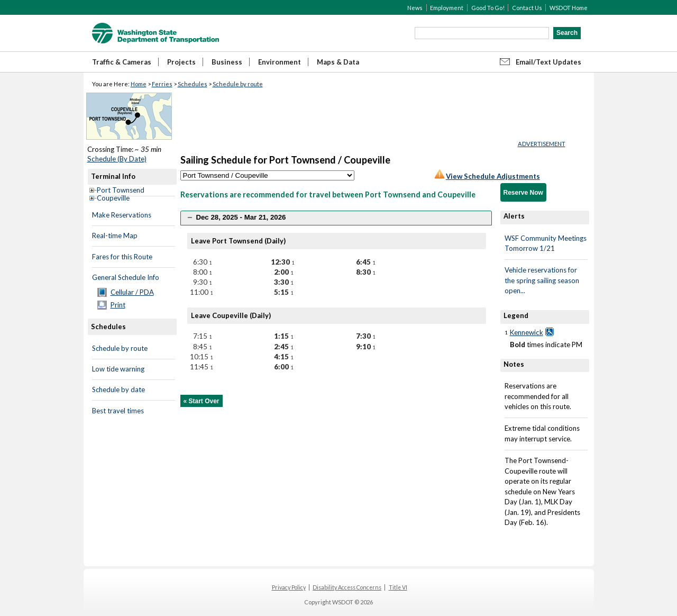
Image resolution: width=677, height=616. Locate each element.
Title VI (398, 587)
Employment (447, 8)
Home (139, 84)
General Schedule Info (126, 277)
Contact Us (527, 8)
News (415, 8)
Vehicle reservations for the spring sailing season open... (542, 280)
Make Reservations (122, 215)
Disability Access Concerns (347, 587)
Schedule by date (118, 389)
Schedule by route (238, 84)
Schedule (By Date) (117, 159)
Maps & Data (338, 62)
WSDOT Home (569, 8)
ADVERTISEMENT (542, 144)
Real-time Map (115, 235)
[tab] (336, 218)
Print (118, 305)
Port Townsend (121, 190)
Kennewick (527, 332)
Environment (280, 62)
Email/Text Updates (548, 62)
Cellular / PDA (132, 292)
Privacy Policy (289, 587)
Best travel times (118, 411)
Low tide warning (118, 369)
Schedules (193, 84)
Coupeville (113, 198)
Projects (181, 62)
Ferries (162, 84)
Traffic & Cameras (122, 62)
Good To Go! (488, 8)
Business (227, 62)
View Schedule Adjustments (493, 176)
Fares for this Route (122, 257)
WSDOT (155, 33)
